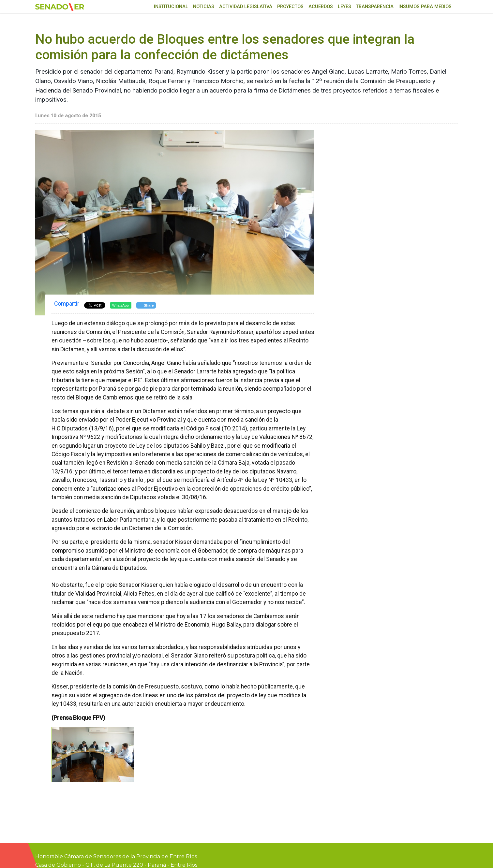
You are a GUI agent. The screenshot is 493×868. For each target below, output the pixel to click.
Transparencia (375, 7)
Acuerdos (321, 7)
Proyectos (290, 7)
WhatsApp (120, 305)
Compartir (67, 304)
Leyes (344, 7)
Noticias (204, 7)
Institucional (171, 7)
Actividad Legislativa (246, 7)
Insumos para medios (425, 7)
